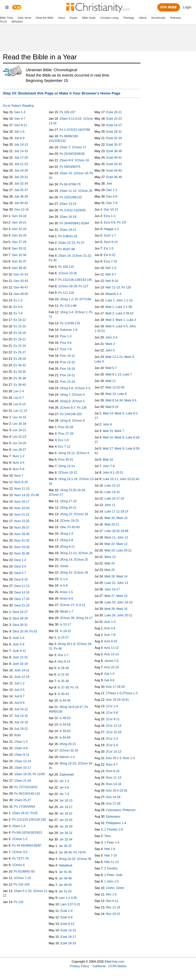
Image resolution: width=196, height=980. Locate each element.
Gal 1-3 (109, 674)
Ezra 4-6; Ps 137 (115, 222)
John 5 (110, 350)
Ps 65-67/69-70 (70, 184)
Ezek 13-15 (68, 930)
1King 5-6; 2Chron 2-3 (75, 388)
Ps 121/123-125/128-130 (29, 820)
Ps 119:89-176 (70, 323)
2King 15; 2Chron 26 (74, 573)
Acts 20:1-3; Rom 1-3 (120, 758)
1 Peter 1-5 (112, 842)
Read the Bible (45, 18)
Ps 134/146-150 (71, 414)
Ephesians (113, 817)
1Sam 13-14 (23, 761)
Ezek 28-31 (114, 132)
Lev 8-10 (20, 404)
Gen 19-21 (19, 222)
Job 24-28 (21, 171)
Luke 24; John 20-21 (118, 615)
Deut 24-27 (20, 612)
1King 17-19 (68, 501)
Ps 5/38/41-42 (68, 236)
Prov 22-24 (67, 382)
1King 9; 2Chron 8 (72, 421)
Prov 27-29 (66, 434)
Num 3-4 (18, 463)
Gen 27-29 (19, 242)
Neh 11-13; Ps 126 (118, 287)
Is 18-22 (65, 631)
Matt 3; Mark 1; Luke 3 (121, 320)
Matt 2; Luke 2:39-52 (120, 313)
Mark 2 (110, 344)
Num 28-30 (22, 534)
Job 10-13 (21, 145)
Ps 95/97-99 (66, 249)
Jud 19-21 (21, 729)
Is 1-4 (64, 579)
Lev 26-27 (19, 450)
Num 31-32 (22, 540)
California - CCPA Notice (109, 966)
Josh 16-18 (20, 664)
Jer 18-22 (66, 813)
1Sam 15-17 (23, 768)
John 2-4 (111, 337)
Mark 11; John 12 (116, 537)
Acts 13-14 (111, 654)
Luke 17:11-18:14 (116, 511)
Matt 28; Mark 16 (116, 609)
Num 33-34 (22, 547)
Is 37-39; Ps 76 (68, 687)
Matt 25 (110, 570)
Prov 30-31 (66, 460)
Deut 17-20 (22, 599)
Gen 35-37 (19, 261)
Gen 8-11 (21, 125)
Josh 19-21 (22, 670)
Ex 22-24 (20, 346)
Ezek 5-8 (67, 917)
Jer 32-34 (66, 839)
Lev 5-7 (19, 398)
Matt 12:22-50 (115, 387)
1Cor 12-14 (114, 726)
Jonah (64, 566)
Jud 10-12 (21, 709)
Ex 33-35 (20, 372)
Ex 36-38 (20, 378)
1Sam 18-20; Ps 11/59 (30, 774)
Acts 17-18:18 (115, 687)
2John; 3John (115, 888)
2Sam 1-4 (19, 826)
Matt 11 (111, 381)
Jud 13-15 (21, 716)
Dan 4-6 (112, 197)
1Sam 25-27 (23, 800)
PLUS (4, 22)
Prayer (73, 18)
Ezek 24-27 (114, 125)
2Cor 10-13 (114, 752)
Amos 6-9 (66, 599)
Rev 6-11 (112, 901)
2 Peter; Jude (113, 875)
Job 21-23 (21, 164)
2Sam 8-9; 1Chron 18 (74, 160)
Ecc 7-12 (64, 447)
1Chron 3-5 (20, 852)
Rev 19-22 (113, 914)
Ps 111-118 (66, 293)
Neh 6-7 (111, 274)
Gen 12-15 (22, 209)
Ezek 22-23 (114, 119)
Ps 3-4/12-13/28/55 (73, 210)
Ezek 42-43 (114, 164)
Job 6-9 (19, 138)
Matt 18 (108, 460)
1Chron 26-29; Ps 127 (73, 286)
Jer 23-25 (66, 820)
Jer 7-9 (64, 794)
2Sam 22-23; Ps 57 (71, 243)
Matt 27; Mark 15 (116, 596)
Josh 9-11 (19, 651)
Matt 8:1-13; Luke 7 (119, 374)
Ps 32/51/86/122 (71, 197)
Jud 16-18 (21, 722)
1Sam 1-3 (21, 742)
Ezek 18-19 (68, 943)
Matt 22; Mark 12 (116, 544)
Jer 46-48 (65, 878)
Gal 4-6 (109, 680)
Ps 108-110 (66, 267)
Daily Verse (24, 18)
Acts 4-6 (110, 628)
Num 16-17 (22, 502)
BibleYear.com (115, 961)
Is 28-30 (63, 668)
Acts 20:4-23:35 (117, 791)
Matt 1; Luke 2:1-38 (119, 307)
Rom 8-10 (113, 771)
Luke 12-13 (112, 486)
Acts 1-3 (110, 622)
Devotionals (158, 18)
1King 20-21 (68, 508)
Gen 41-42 (21, 274)
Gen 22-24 (19, 229)
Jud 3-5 (19, 690)
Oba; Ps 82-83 (70, 527)
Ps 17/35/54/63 (25, 807)
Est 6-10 (109, 255)
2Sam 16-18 (68, 217)
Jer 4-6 (64, 787)
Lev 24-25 (19, 443)
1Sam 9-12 (22, 755)
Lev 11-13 (20, 411)
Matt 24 (110, 563)
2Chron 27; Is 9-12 (73, 605)
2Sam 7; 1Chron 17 (73, 147)
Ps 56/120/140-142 (27, 794)
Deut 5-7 (20, 573)
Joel (109, 184)
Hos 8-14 (64, 662)
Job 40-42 (21, 203)
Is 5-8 (64, 586)
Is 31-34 (63, 674)
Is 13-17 (65, 624)
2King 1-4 (67, 534)
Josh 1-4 (18, 638)
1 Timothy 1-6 (114, 829)
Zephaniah (67, 775)
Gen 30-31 (19, 248)
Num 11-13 (22, 489)
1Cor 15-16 (114, 732)
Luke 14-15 (112, 492)
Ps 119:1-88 (68, 306)
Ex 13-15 (20, 326)
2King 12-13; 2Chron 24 (76, 553)
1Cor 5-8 (112, 713)
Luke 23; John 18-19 (118, 602)
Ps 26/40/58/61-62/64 (74, 223)
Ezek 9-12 (67, 924)
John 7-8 (109, 466)
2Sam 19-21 (68, 230)
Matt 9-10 (112, 407)
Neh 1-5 (111, 268)
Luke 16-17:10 (114, 498)
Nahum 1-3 (67, 757)
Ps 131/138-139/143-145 (75, 280)
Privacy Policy (80, 966)
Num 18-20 (22, 508)
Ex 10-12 (20, 320)
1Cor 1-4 (112, 706)
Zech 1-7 (110, 235)
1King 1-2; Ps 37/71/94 (76, 299)
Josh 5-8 (18, 644)
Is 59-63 (65, 731)
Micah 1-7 (67, 611)
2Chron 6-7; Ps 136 (73, 408)
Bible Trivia (7, 18)
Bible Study (89, 18)
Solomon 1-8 (69, 330)
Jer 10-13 (66, 800)
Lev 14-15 (19, 417)
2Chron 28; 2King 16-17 (76, 618)
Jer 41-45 (65, 872)
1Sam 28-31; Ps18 (25, 813)
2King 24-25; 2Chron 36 (75, 859)
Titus (107, 836)
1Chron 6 (18, 865)
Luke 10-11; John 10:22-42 (121, 479)
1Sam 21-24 (23, 781)
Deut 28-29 (20, 618)
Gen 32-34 (19, 255)
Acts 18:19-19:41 (117, 700)
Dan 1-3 (112, 190)
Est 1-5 (109, 248)
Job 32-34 (21, 184)
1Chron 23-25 (68, 273)
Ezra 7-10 (110, 261)
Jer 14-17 (66, 807)
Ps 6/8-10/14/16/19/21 (27, 833)
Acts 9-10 (111, 641)
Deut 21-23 (22, 605)
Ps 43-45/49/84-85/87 (27, 846)
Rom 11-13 (114, 778)
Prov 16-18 (67, 369)
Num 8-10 (21, 482)
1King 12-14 (66, 466)
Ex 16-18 (20, 333)
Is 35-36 (63, 681)
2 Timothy (111, 868)
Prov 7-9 (66, 349)
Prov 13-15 (67, 362)
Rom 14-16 (114, 784)
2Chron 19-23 (69, 521)
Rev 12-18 (113, 907)
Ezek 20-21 (114, 112)
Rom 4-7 (112, 765)
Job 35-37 (21, 190)
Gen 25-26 (19, 235)
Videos (143, 18)
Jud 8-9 (19, 703)
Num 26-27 (22, 528)
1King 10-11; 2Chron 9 (74, 453)
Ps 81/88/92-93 (24, 871)
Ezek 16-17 (68, 937)
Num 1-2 (18, 456)
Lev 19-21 (19, 430)
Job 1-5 (19, 132)
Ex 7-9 (18, 313)
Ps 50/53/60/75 (70, 167)
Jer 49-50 (65, 885)
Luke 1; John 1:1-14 (119, 300)
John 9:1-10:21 (113, 473)
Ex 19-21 (20, 339)
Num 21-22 (22, 515)
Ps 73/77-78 (20, 859)
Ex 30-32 (20, 365)
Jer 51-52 (65, 891)
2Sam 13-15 (68, 204)
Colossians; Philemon (121, 810)
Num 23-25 (22, 521)
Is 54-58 (65, 725)
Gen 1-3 (20, 112)
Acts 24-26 (113, 797)
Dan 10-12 (111, 209)
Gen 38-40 (19, 268)
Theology (129, 18)
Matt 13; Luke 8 (116, 394)
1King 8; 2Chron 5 (72, 401)
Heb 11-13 (111, 862)
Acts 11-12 (111, 648)
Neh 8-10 (112, 281)
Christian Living (109, 18)
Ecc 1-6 (63, 440)
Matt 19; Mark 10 (116, 518)
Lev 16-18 (19, 424)
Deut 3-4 (20, 566)
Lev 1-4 (19, 391)
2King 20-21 (68, 744)
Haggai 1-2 (111, 229)
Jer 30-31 (66, 833)
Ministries (17, 22)
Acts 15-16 (111, 667)
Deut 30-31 (20, 625)
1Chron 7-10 (22, 878)
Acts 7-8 (110, 635)
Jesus (62, 18)
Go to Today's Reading (18, 106)
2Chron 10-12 (68, 473)
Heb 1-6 (110, 849)
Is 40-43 (63, 694)
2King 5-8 (67, 540)
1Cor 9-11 (113, 719)
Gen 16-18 (19, 216)
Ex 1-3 (18, 300)
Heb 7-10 (111, 855)
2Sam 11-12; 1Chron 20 (76, 191)
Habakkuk (66, 865)
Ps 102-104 (22, 884)
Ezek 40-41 (114, 158)
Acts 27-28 (113, 804)
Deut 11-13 (22, 586)
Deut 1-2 (20, 560)
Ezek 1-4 (67, 911)
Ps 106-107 (67, 112)
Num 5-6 (18, 469)
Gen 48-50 (21, 294)
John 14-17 (112, 589)
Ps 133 (19, 902)
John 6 (107, 424)
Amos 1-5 (66, 592)
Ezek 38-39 (114, 151)
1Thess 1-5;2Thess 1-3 (122, 693)
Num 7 (19, 476)
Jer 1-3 (64, 781)
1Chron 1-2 (20, 839)
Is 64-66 (65, 737)
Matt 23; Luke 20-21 (118, 550)
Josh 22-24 (22, 677)
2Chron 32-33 (69, 750)
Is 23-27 (63, 637)
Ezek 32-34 (114, 138)
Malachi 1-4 (113, 294)
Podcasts (176, 18)
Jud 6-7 (19, 696)
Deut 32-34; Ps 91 (25, 631)
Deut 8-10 (21, 579)
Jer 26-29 (66, 826)
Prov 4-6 (66, 343)
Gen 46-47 (21, 287)
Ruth (18, 735)
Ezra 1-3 (109, 216)
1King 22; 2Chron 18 (74, 514)
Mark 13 (110, 557)
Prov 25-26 (66, 427)
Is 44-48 (65, 700)
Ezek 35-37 (114, 145)
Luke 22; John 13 (116, 583)
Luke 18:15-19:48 (116, 531)
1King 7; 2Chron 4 (72, 395)
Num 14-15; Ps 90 (27, 495)
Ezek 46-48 (114, 177)
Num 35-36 (22, 553)
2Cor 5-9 (112, 745)
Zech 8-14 (111, 242)
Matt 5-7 (111, 368)
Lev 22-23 (19, 437)
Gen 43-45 (21, 281)
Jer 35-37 (65, 846)
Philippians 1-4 (116, 823)
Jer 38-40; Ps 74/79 (72, 852)
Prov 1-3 (66, 336)
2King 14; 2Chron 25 (74, 560)
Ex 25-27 (20, 352)
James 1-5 (111, 661)
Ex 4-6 (18, 307)
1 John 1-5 (112, 881)
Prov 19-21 (67, 375)
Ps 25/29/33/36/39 (72, 154)
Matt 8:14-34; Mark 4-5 (121, 400)
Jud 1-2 (19, 683)
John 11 (110, 505)
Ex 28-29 (20, 359)
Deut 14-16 (22, 592)
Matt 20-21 (112, 524)
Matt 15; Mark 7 (113, 431)
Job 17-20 (21, 158)
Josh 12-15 (20, 657)
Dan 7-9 (112, 203)
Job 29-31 (21, 177)
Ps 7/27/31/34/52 (26, 787)
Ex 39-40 (20, 385)
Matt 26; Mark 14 (116, 576)
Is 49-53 (65, 718)
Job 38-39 (21, 197)
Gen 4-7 (20, 119)
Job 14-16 (21, 151)
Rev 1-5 (111, 894)
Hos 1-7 (63, 655)
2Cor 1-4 (112, 739)
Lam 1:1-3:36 (68, 898)
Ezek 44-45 (114, 171)
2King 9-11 (67, 547)
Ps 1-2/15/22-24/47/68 (75, 130)
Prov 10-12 (67, 356)
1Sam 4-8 (21, 748)
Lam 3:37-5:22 (70, 904)
